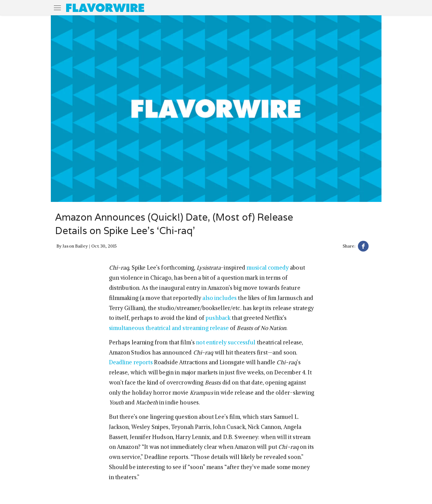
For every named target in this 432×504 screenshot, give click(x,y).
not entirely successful (226, 342)
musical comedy (268, 268)
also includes (220, 298)
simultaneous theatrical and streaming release (169, 328)
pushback (218, 318)
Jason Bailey (75, 246)
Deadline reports (131, 362)
